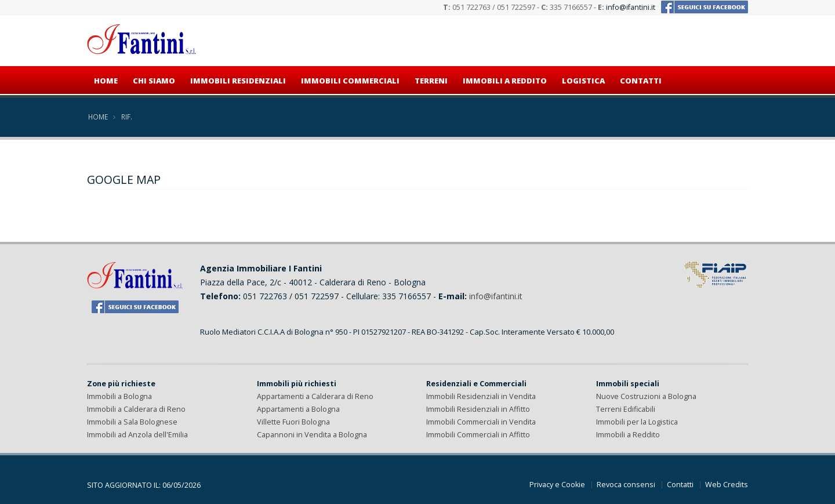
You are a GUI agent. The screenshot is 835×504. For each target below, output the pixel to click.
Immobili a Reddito (628, 435)
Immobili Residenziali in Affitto (478, 409)
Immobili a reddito (505, 81)
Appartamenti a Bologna (298, 409)
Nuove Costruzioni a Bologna (646, 396)
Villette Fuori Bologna (293, 422)
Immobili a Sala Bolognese (132, 422)
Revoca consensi (626, 485)
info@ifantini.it (631, 7)
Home (106, 81)
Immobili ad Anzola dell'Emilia (137, 435)
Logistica (583, 81)
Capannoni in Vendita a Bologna (312, 435)
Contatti (641, 81)
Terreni (431, 81)
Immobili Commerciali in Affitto (478, 435)
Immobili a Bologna (119, 396)
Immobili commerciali (350, 81)
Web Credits (727, 485)
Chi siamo (154, 81)
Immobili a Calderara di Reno (136, 409)
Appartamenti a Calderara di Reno (315, 396)
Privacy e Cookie (557, 485)
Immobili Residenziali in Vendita (481, 396)
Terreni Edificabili (626, 409)
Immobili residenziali (238, 81)
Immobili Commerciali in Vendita (481, 422)
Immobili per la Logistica (637, 422)
